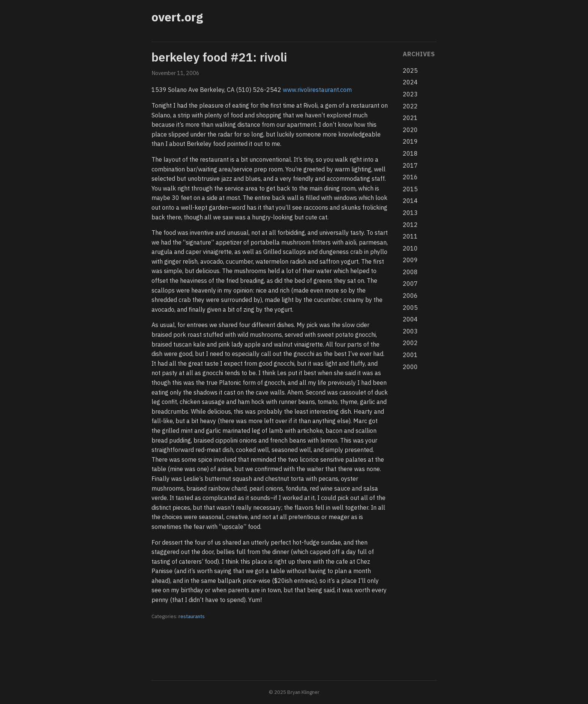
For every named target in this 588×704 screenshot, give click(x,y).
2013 (410, 213)
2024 (410, 82)
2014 (410, 201)
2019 (410, 141)
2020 (410, 130)
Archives (419, 54)
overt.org (177, 17)
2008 (410, 272)
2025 (410, 71)
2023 (410, 94)
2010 (410, 248)
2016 (410, 177)
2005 (410, 308)
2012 (410, 225)
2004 (410, 319)
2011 (410, 236)
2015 (410, 189)
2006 (410, 296)
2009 (410, 260)
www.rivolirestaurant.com (317, 90)
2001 (410, 355)
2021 (410, 118)
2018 (410, 153)
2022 (410, 106)
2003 (410, 331)
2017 (410, 165)
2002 (410, 343)
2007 (410, 284)
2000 (410, 367)
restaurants (192, 616)
